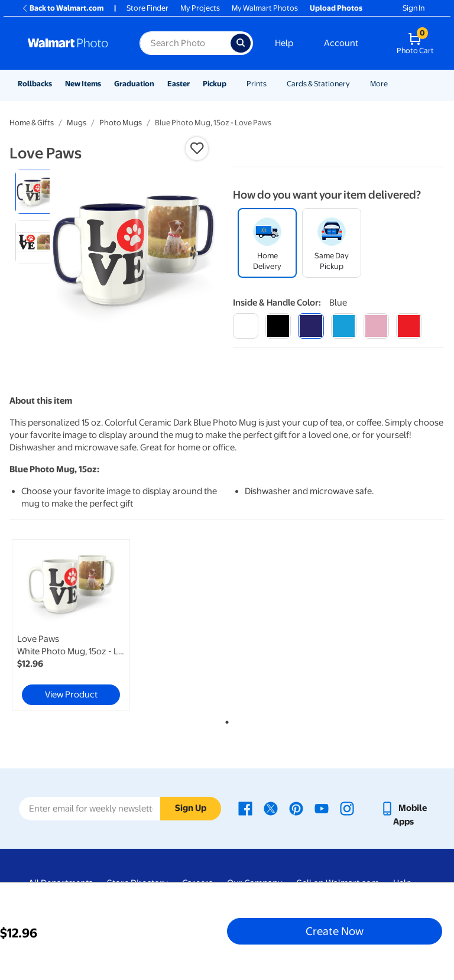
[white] (246, 326)
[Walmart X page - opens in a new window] (271, 808)
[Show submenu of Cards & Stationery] (355, 84)
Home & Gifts (32, 123)
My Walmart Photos (265, 8)
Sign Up (191, 808)
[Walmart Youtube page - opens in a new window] (322, 808)
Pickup (215, 84)
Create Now (335, 931)
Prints (257, 84)
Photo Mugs (121, 123)
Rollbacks (35, 84)
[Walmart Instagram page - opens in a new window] (347, 808)
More (379, 84)
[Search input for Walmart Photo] (185, 43)
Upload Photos (336, 8)
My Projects (200, 8)
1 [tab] (225, 720)
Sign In (414, 8)
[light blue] (344, 326)
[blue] (311, 326)
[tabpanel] (82, 625)
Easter (179, 84)
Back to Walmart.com (62, 8)
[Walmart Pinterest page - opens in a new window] (296, 808)
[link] (71, 625)
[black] (278, 326)
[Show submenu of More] (393, 84)
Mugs (77, 123)
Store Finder (147, 8)
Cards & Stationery (318, 84)
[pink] (376, 326)
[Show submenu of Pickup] (232, 84)
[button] (197, 148)
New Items (83, 84)
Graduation (134, 84)
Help (284, 43)
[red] (409, 326)
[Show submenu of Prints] (272, 84)
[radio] (38, 192)
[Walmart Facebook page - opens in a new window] (245, 808)
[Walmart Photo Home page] (71, 43)
